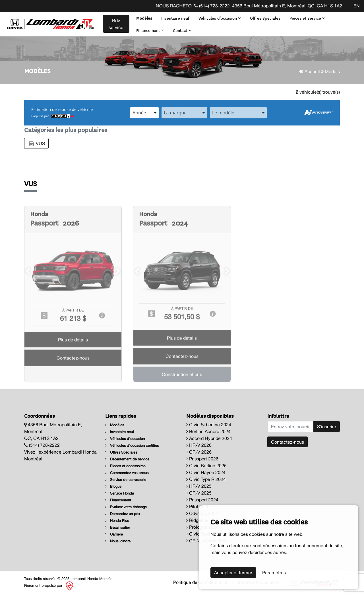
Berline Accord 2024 (208, 431)
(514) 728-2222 (212, 6)
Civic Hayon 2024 (206, 472)
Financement (150, 30)
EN (357, 6)
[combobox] (144, 113)
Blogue (113, 486)
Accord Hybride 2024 (209, 438)
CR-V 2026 (199, 452)
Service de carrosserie (126, 480)
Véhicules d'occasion (220, 18)
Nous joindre (118, 541)
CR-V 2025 (199, 493)
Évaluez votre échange (126, 507)
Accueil (310, 71)
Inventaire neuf (175, 18)
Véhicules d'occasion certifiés (132, 445)
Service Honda (120, 493)
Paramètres (274, 573)
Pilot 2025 (198, 507)
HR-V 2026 (199, 445)
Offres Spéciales (265, 18)
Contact (182, 30)
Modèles (144, 18)
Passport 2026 (202, 459)
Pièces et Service (307, 18)
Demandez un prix (123, 514)
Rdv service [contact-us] (116, 24)
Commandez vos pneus (127, 473)
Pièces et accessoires (125, 466)
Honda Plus (117, 521)
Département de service (127, 459)
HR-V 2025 (199, 486)
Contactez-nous (288, 442)
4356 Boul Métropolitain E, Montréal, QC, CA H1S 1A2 (287, 6)
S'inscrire (327, 427)
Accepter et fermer (233, 573)
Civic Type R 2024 (206, 479)
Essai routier (118, 527)
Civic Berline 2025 (206, 466)
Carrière (114, 534)
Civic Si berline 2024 (209, 425)
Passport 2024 (202, 500)
